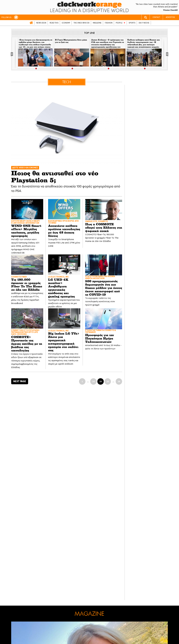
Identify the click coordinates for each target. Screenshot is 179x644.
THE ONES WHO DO (82, 23)
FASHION (109, 23)
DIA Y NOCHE (144, 23)
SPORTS (132, 23)
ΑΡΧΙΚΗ (31, 23)
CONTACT (156, 17)
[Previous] (13, 54)
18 (119, 381)
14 (93, 381)
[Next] (166, 54)
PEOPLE (119, 23)
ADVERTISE (170, 17)
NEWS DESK (41, 23)
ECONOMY (66, 23)
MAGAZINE (97, 23)
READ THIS (54, 23)
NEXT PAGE (20, 381)
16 (108, 381)
